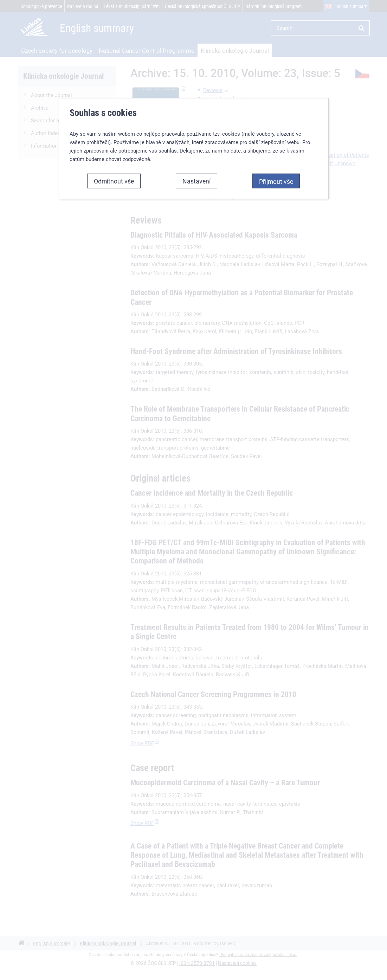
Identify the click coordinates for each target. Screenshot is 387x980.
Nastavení (196, 181)
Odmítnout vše (114, 181)
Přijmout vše (276, 181)
